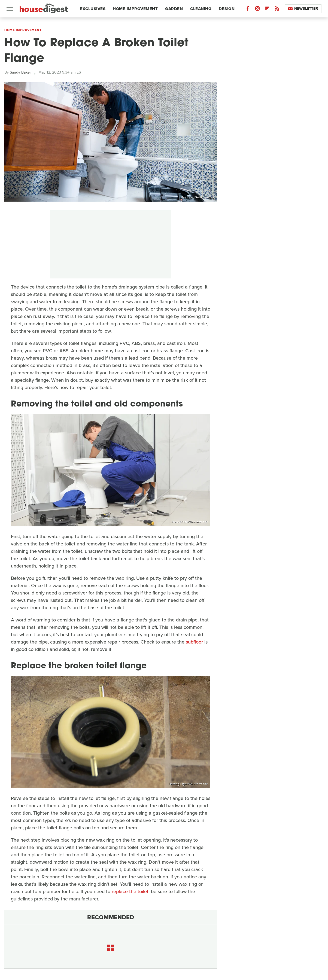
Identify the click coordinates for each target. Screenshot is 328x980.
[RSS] (277, 10)
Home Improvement (135, 9)
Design (227, 9)
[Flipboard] (267, 10)
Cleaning (201, 9)
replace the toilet (130, 891)
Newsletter (303, 9)
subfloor (194, 642)
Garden (174, 9)
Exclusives (93, 9)
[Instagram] (257, 10)
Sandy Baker (20, 72)
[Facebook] (248, 10)
